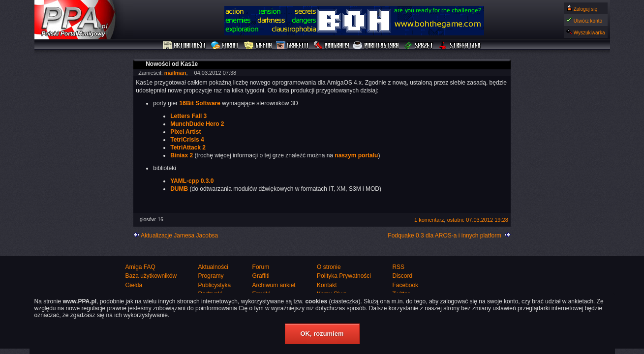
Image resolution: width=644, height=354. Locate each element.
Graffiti (292, 46)
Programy (331, 46)
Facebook (405, 285)
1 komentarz (429, 220)
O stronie (329, 267)
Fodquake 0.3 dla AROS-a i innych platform (445, 236)
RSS (398, 267)
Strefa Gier (460, 46)
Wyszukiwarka (589, 33)
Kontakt (327, 285)
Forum (226, 46)
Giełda (258, 46)
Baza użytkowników (151, 276)
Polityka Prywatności (344, 276)
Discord (402, 276)
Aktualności (184, 46)
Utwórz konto (588, 21)
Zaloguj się (585, 9)
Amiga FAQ (140, 267)
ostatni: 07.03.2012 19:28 (478, 220)
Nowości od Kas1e (172, 64)
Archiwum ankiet (274, 285)
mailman (175, 73)
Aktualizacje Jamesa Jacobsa (179, 236)
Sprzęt (419, 46)
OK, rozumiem (322, 334)
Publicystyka (376, 46)
